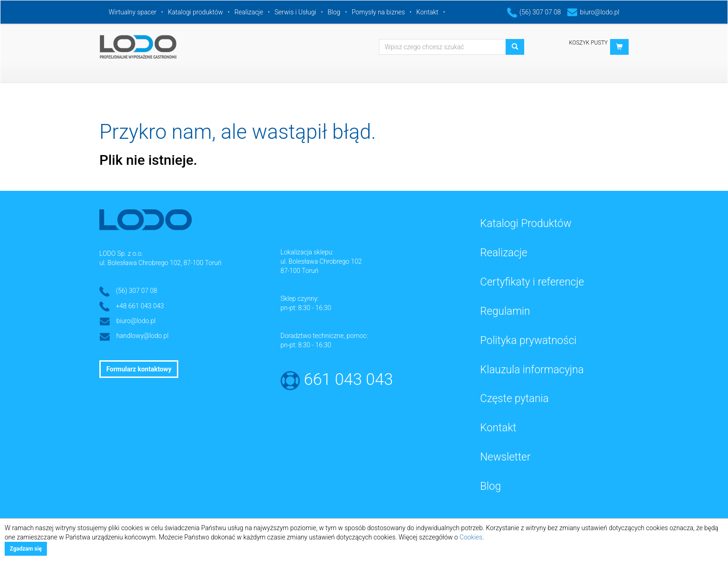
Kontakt (428, 12)
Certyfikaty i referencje (532, 282)
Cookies (471, 537)
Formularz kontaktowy (139, 369)
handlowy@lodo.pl (142, 336)
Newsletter (505, 457)
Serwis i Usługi (295, 12)
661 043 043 (349, 380)
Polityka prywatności (528, 341)
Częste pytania (514, 399)
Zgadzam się (26, 549)
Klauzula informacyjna (532, 370)
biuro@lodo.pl (593, 12)
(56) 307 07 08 (534, 12)
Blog (334, 12)
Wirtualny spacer (133, 12)
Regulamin (505, 311)
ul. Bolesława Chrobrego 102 (321, 261)
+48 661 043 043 (140, 306)
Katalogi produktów (195, 12)
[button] (619, 47)
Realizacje (249, 12)
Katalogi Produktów (526, 224)
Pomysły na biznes (378, 12)
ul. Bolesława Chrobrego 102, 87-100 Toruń (160, 263)
